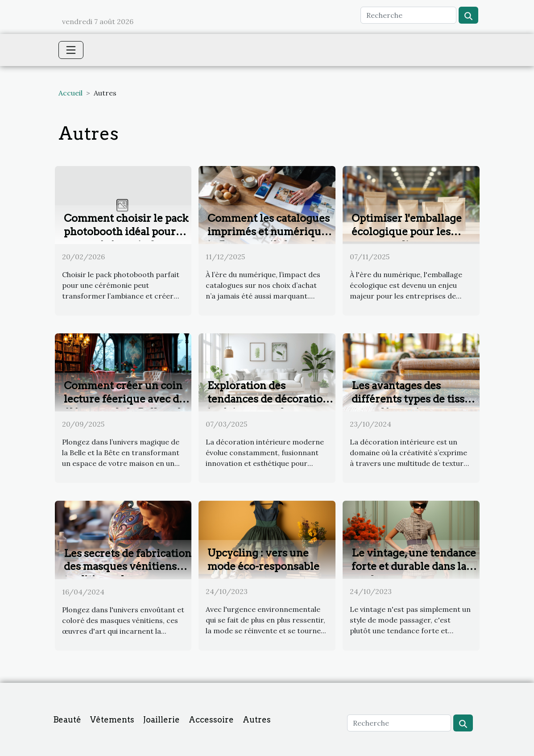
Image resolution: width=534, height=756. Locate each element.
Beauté (67, 720)
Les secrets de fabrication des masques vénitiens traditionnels (128, 567)
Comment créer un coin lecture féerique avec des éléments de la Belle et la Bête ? (127, 406)
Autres (257, 720)
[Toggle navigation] (71, 50)
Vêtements (112, 720)
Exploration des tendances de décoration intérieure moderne (268, 399)
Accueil (70, 93)
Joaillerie (161, 720)
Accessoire (211, 720)
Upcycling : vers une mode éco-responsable (263, 560)
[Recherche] (408, 15)
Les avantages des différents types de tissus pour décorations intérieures (414, 406)
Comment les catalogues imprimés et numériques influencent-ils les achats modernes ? (270, 238)
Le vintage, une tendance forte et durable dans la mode (414, 566)
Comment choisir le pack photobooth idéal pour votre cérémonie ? (126, 232)
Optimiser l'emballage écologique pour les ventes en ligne (407, 232)
